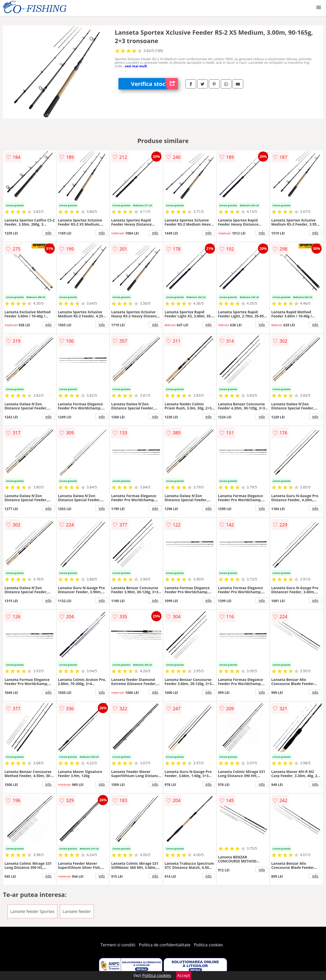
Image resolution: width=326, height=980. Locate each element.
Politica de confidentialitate (165, 945)
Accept (184, 975)
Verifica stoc (154, 84)
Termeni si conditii (118, 945)
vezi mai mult (136, 66)
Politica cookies (209, 945)
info (48, 233)
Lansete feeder (77, 911)
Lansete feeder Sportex (32, 911)
